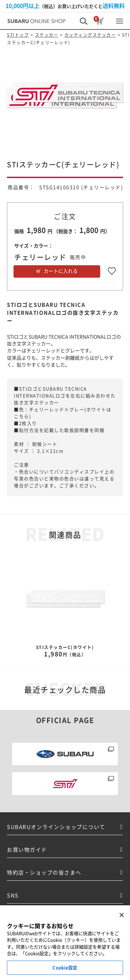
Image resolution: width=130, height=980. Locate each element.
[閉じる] (122, 928)
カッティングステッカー (90, 35)
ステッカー (47, 35)
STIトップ (18, 35)
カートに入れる (61, 271)
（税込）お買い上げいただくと (65, 6)
